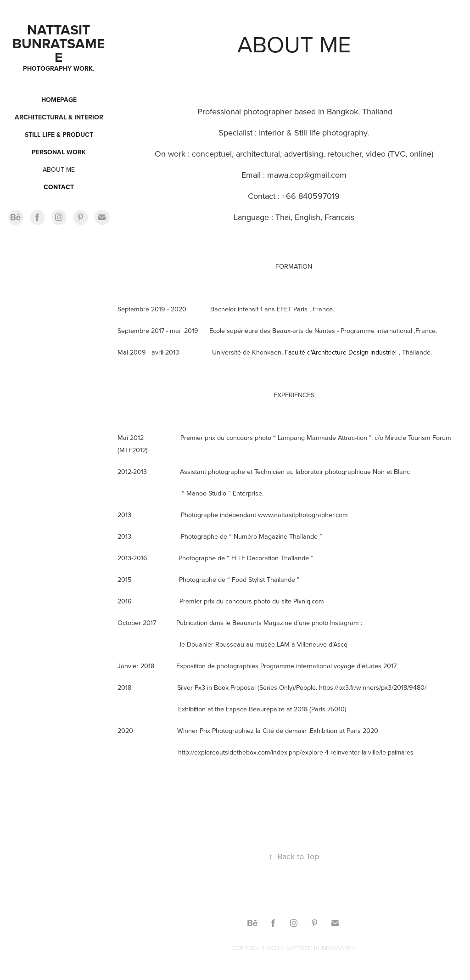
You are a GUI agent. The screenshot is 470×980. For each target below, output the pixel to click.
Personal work (59, 152)
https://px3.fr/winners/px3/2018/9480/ (373, 687)
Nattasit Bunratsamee (59, 43)
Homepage (59, 100)
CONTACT (59, 187)
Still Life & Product (59, 135)
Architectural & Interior (59, 117)
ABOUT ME (59, 169)
